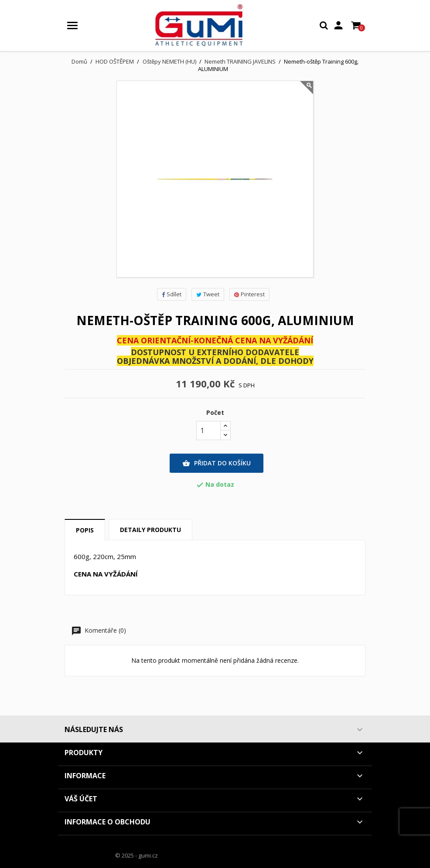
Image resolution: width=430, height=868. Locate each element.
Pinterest (249, 294)
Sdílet (172, 294)
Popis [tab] (85, 530)
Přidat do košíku (217, 463)
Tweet (208, 294)
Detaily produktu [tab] (150, 530)
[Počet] (208, 431)
